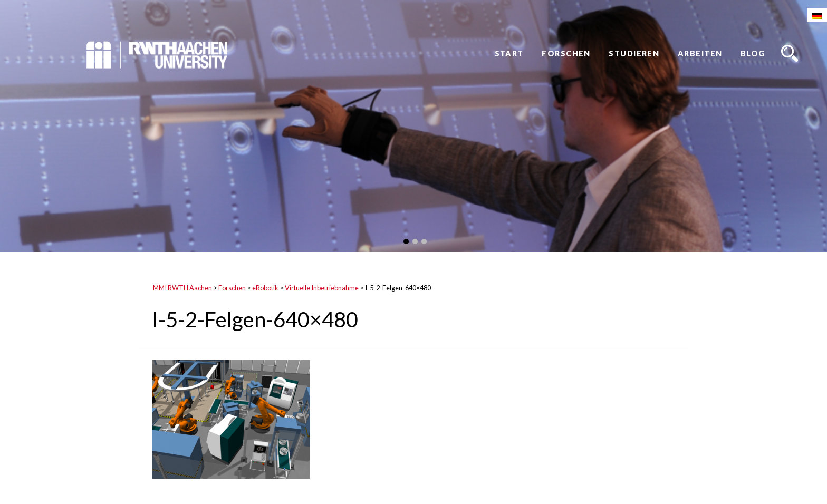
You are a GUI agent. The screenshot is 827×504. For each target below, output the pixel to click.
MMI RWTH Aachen (182, 288)
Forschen (566, 54)
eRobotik (265, 288)
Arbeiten (700, 54)
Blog (753, 54)
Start (509, 54)
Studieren (634, 54)
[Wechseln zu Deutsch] (817, 15)
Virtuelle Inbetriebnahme (322, 288)
